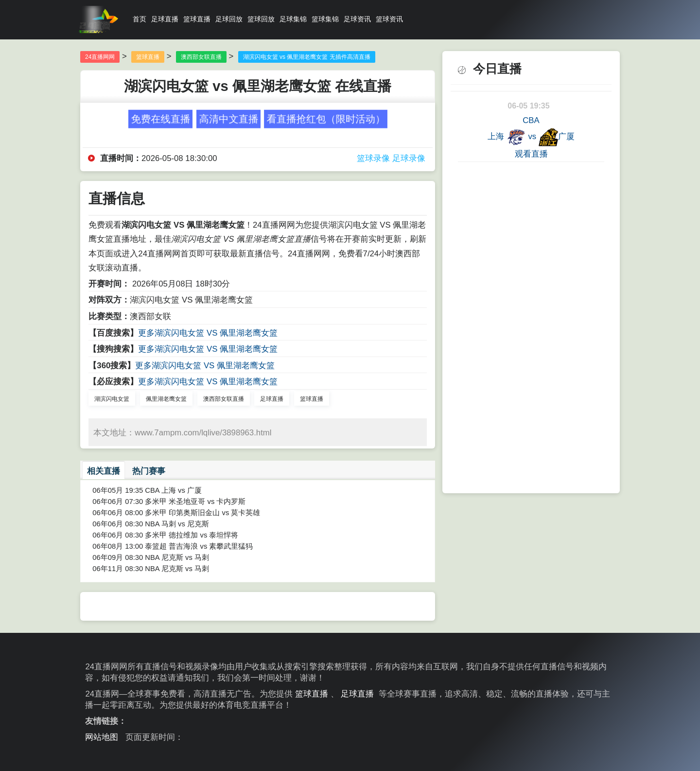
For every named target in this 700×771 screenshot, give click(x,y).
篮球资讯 (389, 19)
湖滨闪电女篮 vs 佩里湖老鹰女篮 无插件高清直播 (307, 57)
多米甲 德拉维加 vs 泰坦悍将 (192, 535)
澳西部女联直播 (201, 57)
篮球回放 (261, 19)
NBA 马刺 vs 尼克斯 (177, 524)
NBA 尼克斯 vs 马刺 (177, 557)
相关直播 (104, 471)
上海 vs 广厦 (531, 137)
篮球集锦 (325, 19)
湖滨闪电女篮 (112, 399)
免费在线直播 (160, 118)
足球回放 (229, 19)
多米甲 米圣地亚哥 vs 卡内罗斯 (195, 502)
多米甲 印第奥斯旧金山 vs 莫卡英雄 (202, 513)
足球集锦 (293, 19)
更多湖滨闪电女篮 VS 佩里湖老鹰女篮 (208, 333)
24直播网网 (100, 57)
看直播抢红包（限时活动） (326, 118)
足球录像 (409, 158)
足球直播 (165, 19)
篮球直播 (197, 19)
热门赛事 (149, 471)
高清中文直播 (228, 118)
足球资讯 (357, 19)
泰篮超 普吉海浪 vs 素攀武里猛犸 (199, 546)
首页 (140, 19)
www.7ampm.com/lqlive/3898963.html (203, 433)
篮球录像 (373, 158)
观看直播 (531, 154)
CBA (531, 120)
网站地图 (102, 737)
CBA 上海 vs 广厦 (173, 490)
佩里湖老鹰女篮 (166, 399)
